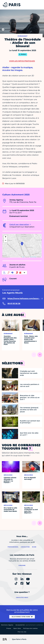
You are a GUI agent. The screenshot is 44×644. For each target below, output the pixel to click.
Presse (9, 628)
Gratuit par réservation (19, 224)
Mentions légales (7, 625)
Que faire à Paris (19, 639)
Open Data (17, 628)
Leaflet (23, 257)
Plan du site (22, 632)
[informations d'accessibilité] (14, 273)
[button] (22, 244)
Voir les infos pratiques (22, 61)
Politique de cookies (30, 628)
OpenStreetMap (33, 257)
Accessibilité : (29, 625)
